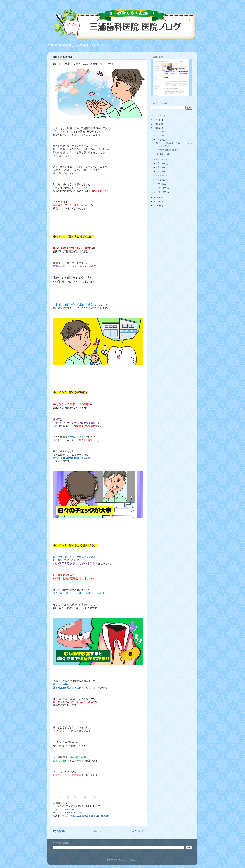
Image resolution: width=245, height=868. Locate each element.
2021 (157, 120)
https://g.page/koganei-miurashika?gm (90, 816)
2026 (157, 206)
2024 (157, 197)
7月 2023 (161, 172)
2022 (157, 124)
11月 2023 (162, 188)
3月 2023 (161, 140)
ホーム (98, 831)
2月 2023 (161, 136)
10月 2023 (162, 184)
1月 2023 (161, 132)
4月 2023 (161, 159)
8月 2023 (161, 176)
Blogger (134, 860)
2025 (157, 201)
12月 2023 (162, 192)
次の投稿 (59, 831)
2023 (157, 128)
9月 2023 (161, 180)
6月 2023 (161, 167)
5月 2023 (161, 163)
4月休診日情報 (163, 154)
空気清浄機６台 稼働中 (167, 150)
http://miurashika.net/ (71, 813)
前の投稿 (138, 831)
